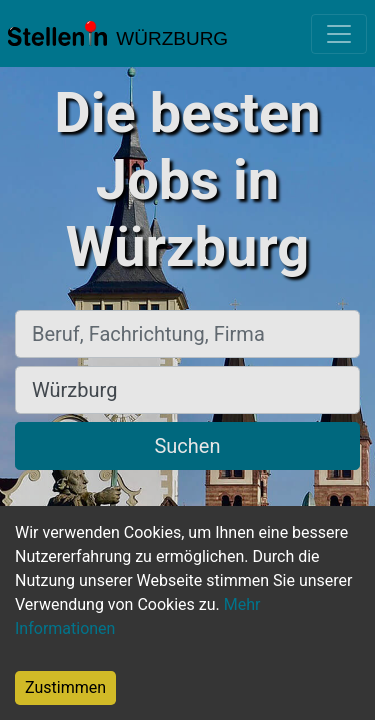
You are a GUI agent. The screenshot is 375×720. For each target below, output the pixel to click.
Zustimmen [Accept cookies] (65, 687)
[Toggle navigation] (339, 34)
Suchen (187, 446)
